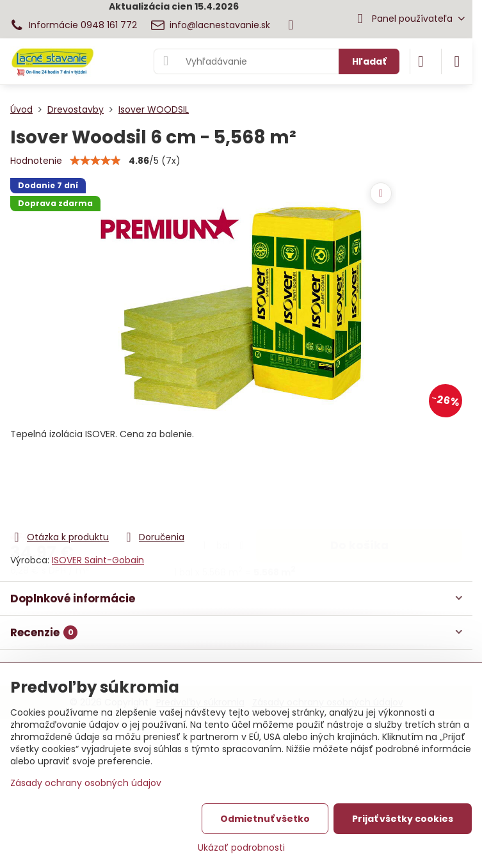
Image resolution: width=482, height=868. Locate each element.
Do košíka (359, 478)
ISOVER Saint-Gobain (98, 560)
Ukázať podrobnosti (241, 848)
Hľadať (369, 61)
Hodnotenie (36, 161)
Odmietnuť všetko (265, 819)
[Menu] (457, 61)
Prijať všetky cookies (403, 819)
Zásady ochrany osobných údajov (86, 783)
